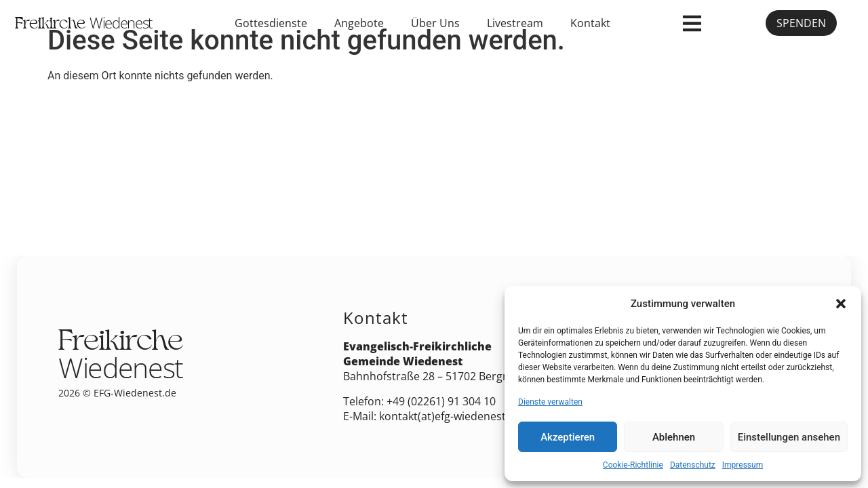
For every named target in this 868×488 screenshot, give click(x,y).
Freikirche (83, 25)
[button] (841, 304)
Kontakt (590, 23)
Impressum (743, 465)
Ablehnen (674, 437)
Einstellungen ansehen (789, 437)
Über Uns (435, 23)
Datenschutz (693, 465)
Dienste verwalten (550, 402)
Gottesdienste (271, 23)
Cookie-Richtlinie (633, 465)
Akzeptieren (568, 437)
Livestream (515, 23)
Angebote (359, 23)
